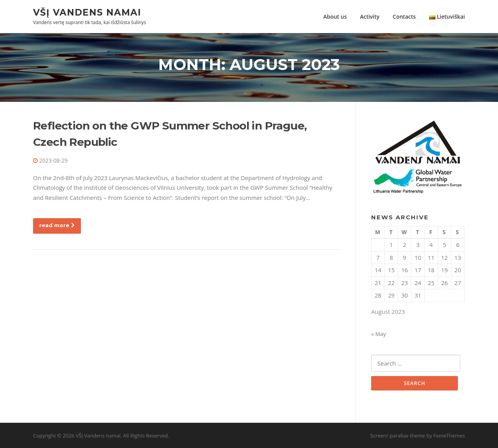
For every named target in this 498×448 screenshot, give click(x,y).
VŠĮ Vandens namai (87, 12)
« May (379, 334)
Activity (370, 17)
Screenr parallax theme (398, 436)
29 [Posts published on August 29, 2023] (391, 295)
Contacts (404, 17)
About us (335, 17)
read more (57, 225)
